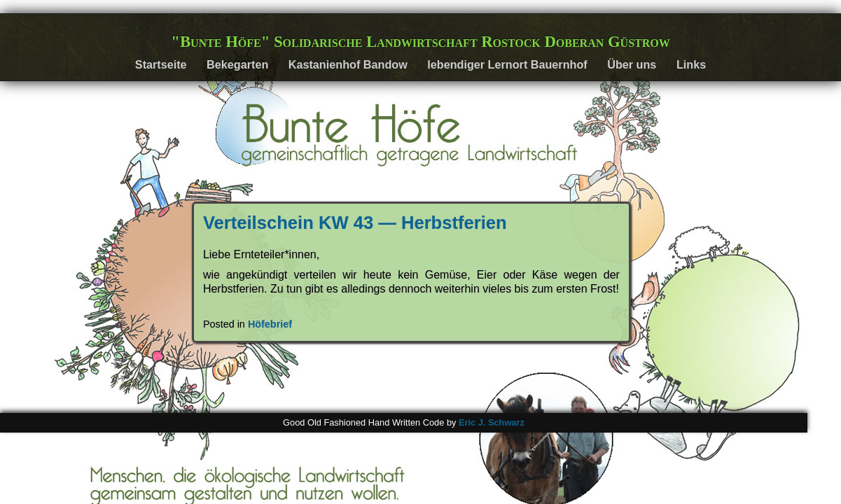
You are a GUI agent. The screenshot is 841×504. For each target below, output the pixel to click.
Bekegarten (237, 64)
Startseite (161, 64)
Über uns (632, 64)
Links (691, 64)
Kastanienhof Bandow (348, 64)
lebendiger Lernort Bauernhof (507, 64)
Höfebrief (270, 324)
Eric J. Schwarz (492, 422)
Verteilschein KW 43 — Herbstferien (355, 223)
